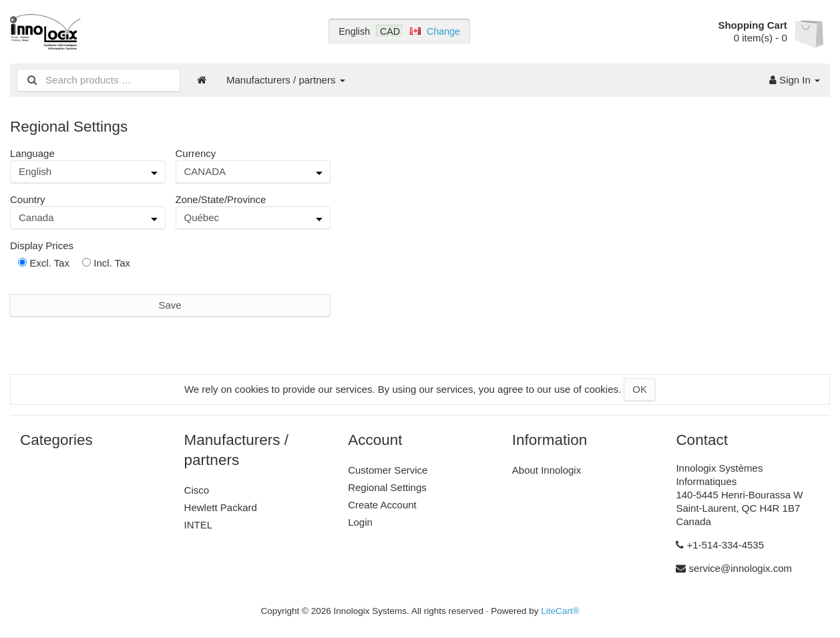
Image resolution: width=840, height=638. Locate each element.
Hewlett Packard (221, 507)
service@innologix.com (741, 568)
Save (170, 305)
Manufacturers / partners (286, 80)
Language (32, 153)
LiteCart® (560, 611)
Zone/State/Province (221, 199)
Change (443, 31)
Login (360, 522)
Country (28, 199)
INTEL (199, 525)
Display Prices (42, 246)
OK (640, 389)
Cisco (197, 490)
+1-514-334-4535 (726, 545)
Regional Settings (387, 487)
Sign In (795, 80)
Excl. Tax (44, 263)
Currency (196, 153)
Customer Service (388, 470)
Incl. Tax (106, 263)
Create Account (382, 505)
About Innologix (547, 470)
